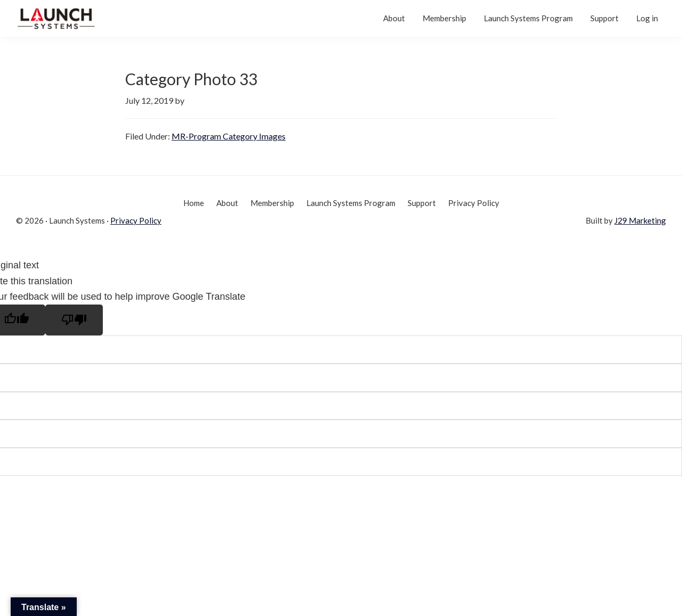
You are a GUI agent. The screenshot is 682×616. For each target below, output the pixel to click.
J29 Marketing (640, 220)
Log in (647, 18)
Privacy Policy (136, 220)
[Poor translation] (74, 320)
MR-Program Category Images (229, 136)
